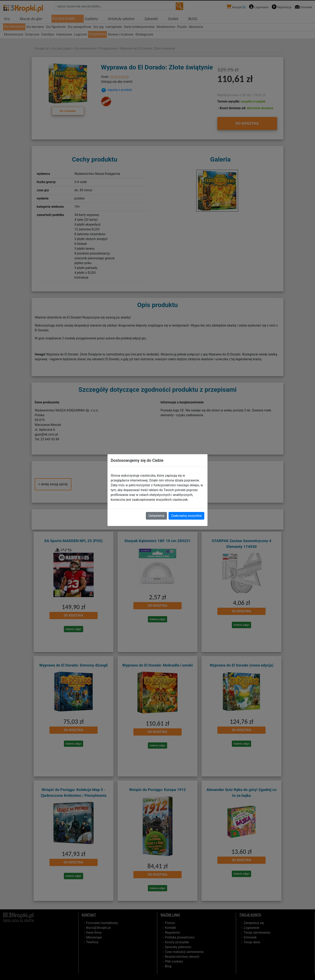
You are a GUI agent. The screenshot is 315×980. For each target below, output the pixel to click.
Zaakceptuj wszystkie (186, 516)
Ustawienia (156, 516)
